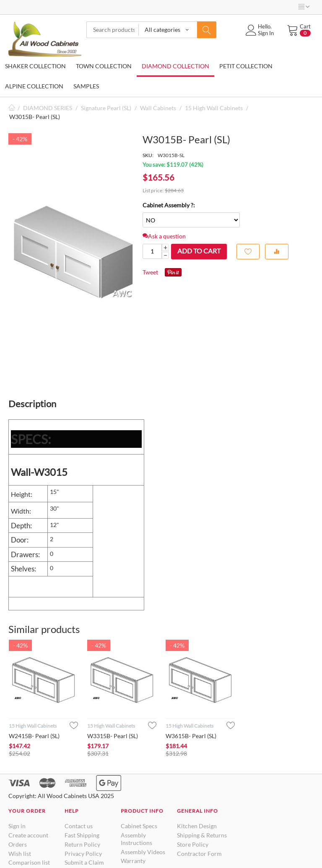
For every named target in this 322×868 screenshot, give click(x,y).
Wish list (20, 854)
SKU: (148, 155)
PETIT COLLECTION (246, 66)
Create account (28, 835)
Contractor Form (199, 854)
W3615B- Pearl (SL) (191, 736)
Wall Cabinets (158, 108)
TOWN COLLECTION (104, 66)
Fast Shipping (82, 835)
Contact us (79, 826)
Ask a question (164, 236)
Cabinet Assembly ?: (169, 205)
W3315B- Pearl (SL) (113, 736)
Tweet (150, 272)
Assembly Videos (143, 852)
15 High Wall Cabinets (214, 108)
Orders (18, 844)
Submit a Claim (84, 862)
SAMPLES (86, 86)
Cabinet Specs (139, 826)
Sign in (17, 826)
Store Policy (193, 844)
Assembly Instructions (136, 839)
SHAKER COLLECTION (35, 66)
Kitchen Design (197, 826)
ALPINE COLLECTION (34, 86)
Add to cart (199, 251)
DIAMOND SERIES (48, 108)
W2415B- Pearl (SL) (34, 736)
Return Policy (82, 844)
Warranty (133, 861)
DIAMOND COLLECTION (175, 66)
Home (12, 108)
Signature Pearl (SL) (106, 108)
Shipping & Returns (202, 835)
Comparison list (29, 862)
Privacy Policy (83, 854)
